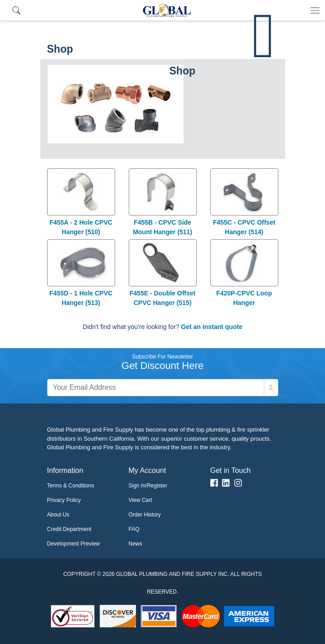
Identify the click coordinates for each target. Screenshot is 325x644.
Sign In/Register (148, 486)
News (136, 544)
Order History (145, 515)
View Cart (141, 500)
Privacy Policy (64, 500)
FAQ (134, 529)
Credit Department (69, 529)
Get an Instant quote (211, 327)
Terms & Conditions (71, 486)
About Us (58, 515)
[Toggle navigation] (315, 10)
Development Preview (74, 544)
